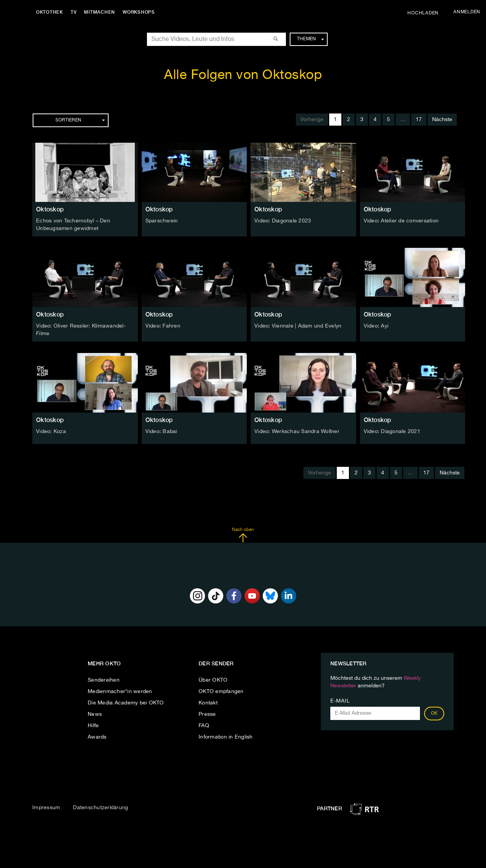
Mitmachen (100, 12)
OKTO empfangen (221, 692)
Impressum (46, 808)
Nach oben (243, 535)
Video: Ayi (376, 326)
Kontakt (208, 703)
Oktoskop (50, 209)
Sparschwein (162, 221)
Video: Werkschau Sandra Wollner (297, 431)
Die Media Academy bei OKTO (126, 703)
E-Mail (340, 701)
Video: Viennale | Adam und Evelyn (298, 326)
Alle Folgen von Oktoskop (243, 75)
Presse (207, 714)
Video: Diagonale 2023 (283, 221)
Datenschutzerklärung (100, 808)
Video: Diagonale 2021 (392, 431)
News (95, 714)
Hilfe (93, 726)
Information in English (226, 737)
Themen (310, 39)
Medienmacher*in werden (120, 692)
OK (434, 714)
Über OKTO (213, 680)
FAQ (204, 726)
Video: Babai (161, 431)
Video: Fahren (163, 326)
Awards (97, 737)
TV (74, 12)
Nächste (442, 120)
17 (419, 120)
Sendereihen (104, 680)
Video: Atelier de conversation (401, 221)
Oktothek (50, 12)
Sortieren (80, 120)
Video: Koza (51, 431)
